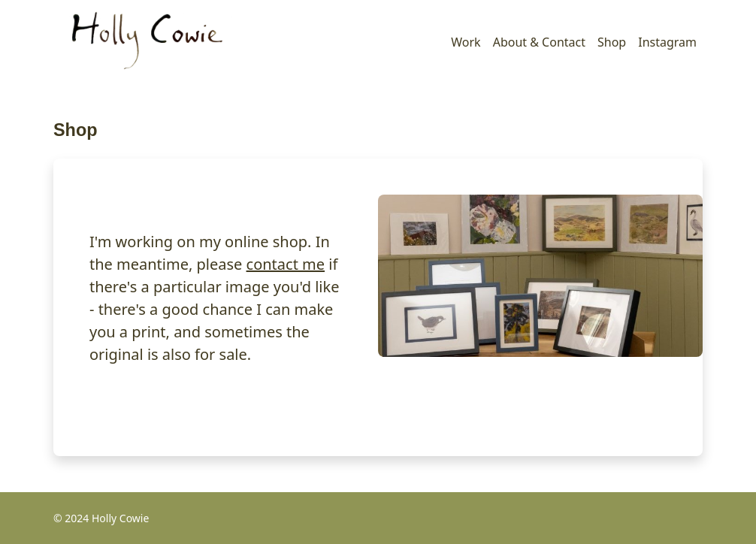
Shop (612, 42)
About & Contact (539, 42)
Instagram (667, 42)
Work (466, 42)
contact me (286, 264)
